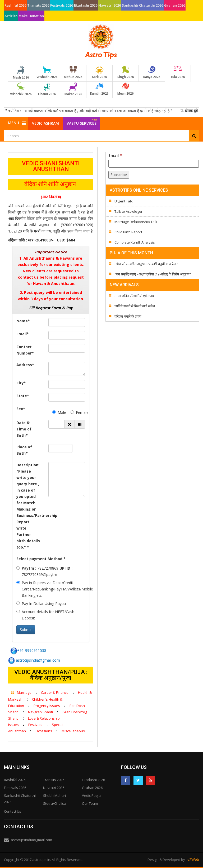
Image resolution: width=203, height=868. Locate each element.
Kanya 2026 (152, 72)
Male (58, 412)
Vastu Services (82, 121)
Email (23, 334)
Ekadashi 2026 (86, 5)
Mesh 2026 (21, 73)
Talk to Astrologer (128, 211)
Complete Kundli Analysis (135, 242)
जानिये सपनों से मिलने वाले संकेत (135, 306)
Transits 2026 (38, 5)
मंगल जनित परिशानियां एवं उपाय (134, 296)
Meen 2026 (126, 89)
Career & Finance (55, 692)
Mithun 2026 (73, 72)
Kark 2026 (99, 72)
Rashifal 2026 (15, 5)
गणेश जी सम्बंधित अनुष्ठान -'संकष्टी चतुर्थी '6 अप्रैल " (146, 264)
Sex (21, 409)
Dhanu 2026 (47, 89)
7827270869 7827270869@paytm (44, 571)
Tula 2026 (178, 72)
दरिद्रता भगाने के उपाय (128, 316)
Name (23, 321)
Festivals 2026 (62, 5)
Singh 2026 (126, 72)
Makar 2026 (73, 89)
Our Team (90, 803)
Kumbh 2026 (99, 89)
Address (25, 365)
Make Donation (31, 16)
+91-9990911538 (28, 650)
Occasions (44, 731)
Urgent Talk (124, 201)
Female (76, 412)
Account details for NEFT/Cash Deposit (45, 615)
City (21, 383)
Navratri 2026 (110, 5)
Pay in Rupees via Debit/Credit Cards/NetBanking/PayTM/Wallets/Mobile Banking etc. (51, 589)
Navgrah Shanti (40, 712)
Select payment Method (41, 559)
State (23, 396)
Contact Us (13, 811)
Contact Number (25, 350)
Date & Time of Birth (24, 429)
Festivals (35, 725)
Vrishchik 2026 (21, 89)
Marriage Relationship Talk (136, 222)
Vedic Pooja (91, 796)
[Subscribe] (119, 175)
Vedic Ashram (45, 123)
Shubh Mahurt (55, 796)
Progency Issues (47, 706)
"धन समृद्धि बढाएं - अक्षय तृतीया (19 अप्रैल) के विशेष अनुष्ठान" (153, 274)
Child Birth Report (128, 232)
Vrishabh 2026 (47, 72)
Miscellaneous (73, 731)
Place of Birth (24, 450)
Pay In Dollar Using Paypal (41, 603)
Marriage (24, 692)
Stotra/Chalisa (55, 803)
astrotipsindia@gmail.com (34, 660)
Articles (11, 16)
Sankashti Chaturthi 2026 (142, 5)
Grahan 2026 (175, 5)
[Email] (154, 164)
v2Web (193, 859)
